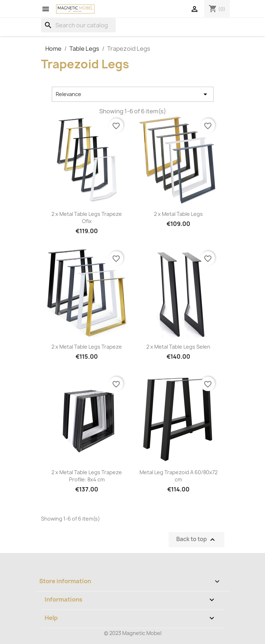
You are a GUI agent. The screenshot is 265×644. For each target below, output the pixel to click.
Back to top (196, 539)
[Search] (78, 25)
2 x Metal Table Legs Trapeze (87, 347)
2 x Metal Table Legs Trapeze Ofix (87, 217)
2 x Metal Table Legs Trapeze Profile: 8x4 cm (87, 476)
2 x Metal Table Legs (178, 214)
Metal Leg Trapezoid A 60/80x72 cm (179, 476)
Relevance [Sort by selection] (133, 94)
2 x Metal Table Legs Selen (178, 347)
